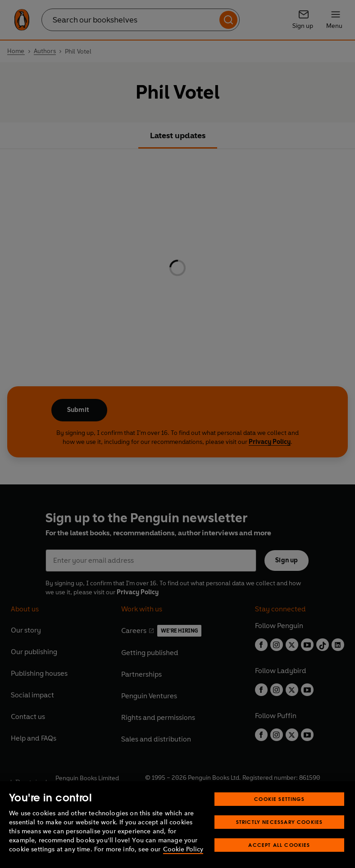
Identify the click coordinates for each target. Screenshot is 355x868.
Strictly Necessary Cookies (280, 822)
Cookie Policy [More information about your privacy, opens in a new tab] (183, 849)
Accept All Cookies (279, 845)
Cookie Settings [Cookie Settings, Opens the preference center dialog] (279, 799)
